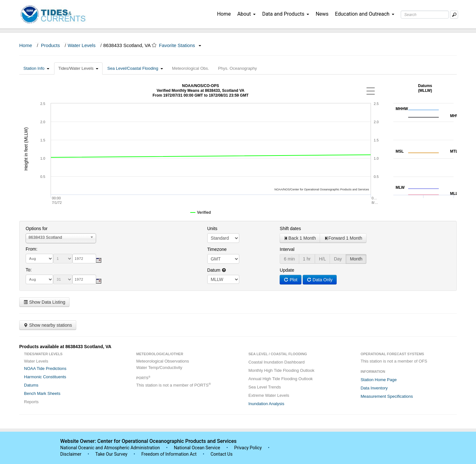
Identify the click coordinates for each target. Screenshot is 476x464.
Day (338, 259)
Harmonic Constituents (45, 377)
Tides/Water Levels (78, 68)
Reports (31, 402)
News (322, 14)
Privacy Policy (248, 448)
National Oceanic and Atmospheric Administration (110, 448)
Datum (217, 270)
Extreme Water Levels (269, 395)
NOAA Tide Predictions (45, 368)
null (223, 279)
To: (29, 270)
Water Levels (82, 45)
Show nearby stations (48, 325)
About (247, 14)
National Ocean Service (197, 448)
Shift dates (290, 228)
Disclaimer (71, 454)
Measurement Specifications (387, 396)
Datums (31, 385)
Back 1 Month (300, 238)
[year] (84, 259)
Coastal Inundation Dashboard (276, 362)
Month (356, 259)
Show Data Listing (44, 302)
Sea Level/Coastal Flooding (135, 68)
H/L (323, 259)
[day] (63, 259)
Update (287, 270)
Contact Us (222, 454)
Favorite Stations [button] (180, 45)
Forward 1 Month (343, 238)
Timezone (217, 249)
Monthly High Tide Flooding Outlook (281, 370)
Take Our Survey (112, 454)
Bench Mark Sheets (42, 393)
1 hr (307, 259)
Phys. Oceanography (238, 68)
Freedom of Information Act (169, 454)
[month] (39, 259)
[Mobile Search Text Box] (454, 15)
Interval (287, 249)
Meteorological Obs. (191, 68)
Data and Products (286, 14)
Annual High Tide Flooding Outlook (280, 379)
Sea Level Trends (264, 387)
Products (50, 45)
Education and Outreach (365, 14)
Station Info (36, 68)
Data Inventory (374, 388)
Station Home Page (379, 380)
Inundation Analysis (266, 404)
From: (32, 249)
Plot (291, 280)
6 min (289, 259)
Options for (37, 228)
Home (224, 14)
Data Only (320, 280)
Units (212, 228)
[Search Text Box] (425, 15)
